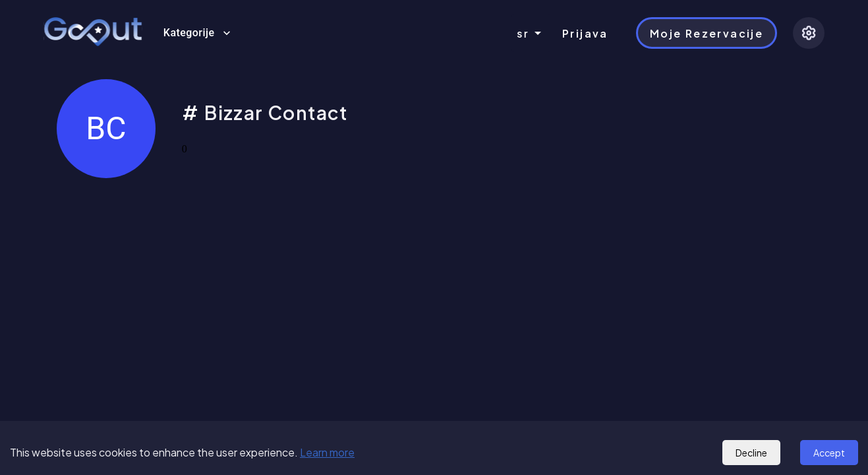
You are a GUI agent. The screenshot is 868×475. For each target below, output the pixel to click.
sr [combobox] (523, 33)
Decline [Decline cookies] (751, 453)
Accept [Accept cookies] (829, 453)
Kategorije (197, 33)
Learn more (327, 452)
